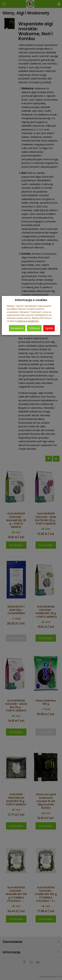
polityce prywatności (28, 321)
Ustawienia (17, 328)
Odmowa (34, 328)
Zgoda (49, 328)
